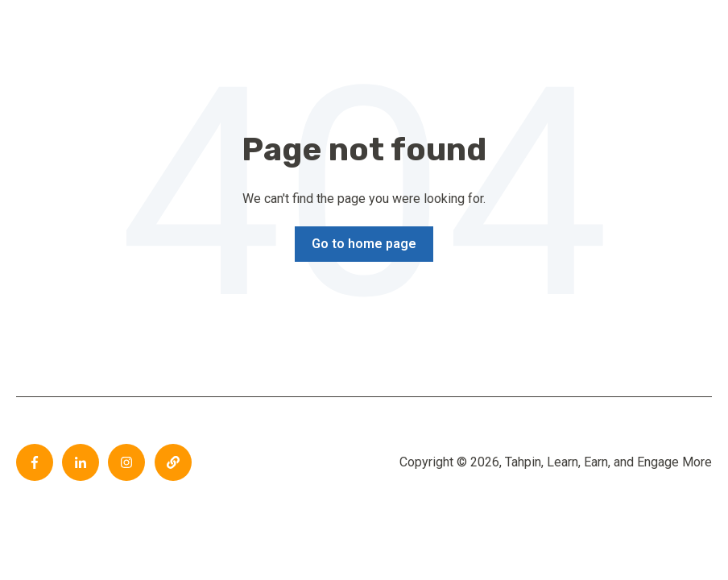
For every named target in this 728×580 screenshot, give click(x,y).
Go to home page (364, 244)
